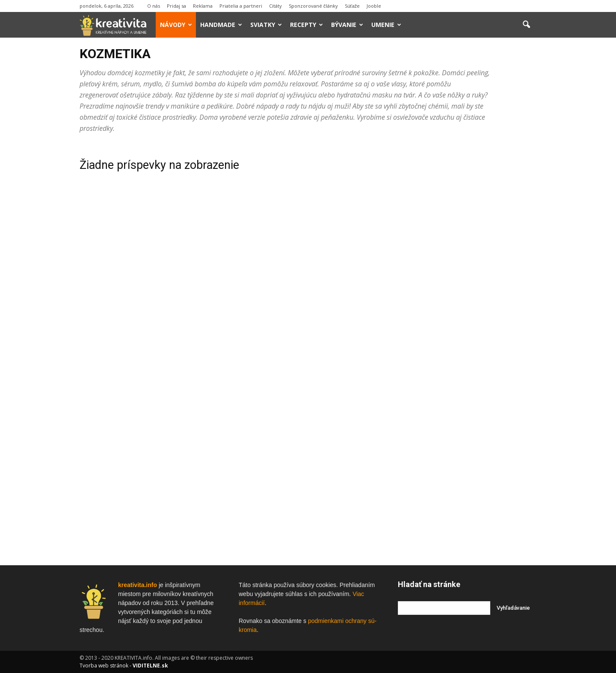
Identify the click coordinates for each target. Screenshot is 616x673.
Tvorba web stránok (104, 666)
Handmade (221, 25)
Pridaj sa (176, 6)
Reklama (203, 6)
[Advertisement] (467, 272)
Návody (176, 25)
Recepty (307, 25)
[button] (526, 25)
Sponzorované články (313, 6)
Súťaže (352, 6)
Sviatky (266, 25)
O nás (154, 6)
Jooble (374, 6)
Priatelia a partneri (241, 6)
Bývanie (347, 25)
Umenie (386, 25)
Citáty (275, 6)
